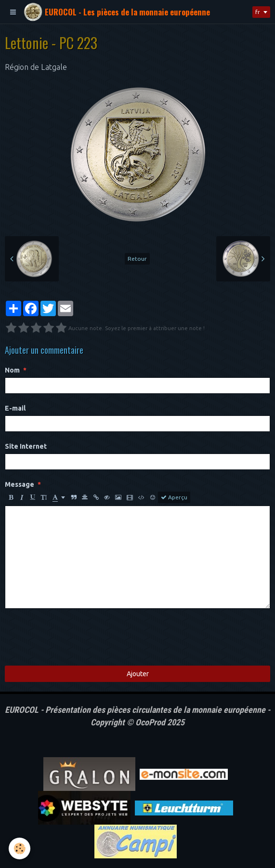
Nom (12, 370)
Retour (137, 259)
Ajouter (138, 674)
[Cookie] (20, 848)
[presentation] (78, 637)
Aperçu (174, 497)
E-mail (15, 408)
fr (258, 12)
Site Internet (26, 446)
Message (20, 484)
